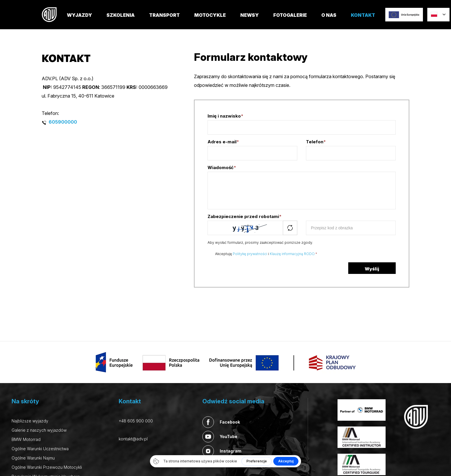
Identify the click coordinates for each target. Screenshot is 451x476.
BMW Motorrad (26, 439)
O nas (336, 21)
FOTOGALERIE (297, 21)
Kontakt (370, 21)
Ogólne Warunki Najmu (33, 458)
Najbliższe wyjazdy (30, 421)
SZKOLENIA (128, 21)
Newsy (257, 21)
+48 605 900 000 (136, 421)
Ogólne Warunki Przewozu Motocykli (47, 467)
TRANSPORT (172, 21)
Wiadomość (222, 167)
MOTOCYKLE (217, 21)
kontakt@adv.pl (133, 439)
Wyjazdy (87, 21)
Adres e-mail (223, 142)
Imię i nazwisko (225, 116)
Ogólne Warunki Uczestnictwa (40, 449)
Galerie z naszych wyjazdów (39, 430)
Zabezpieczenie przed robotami (245, 216)
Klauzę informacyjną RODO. (293, 254)
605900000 (63, 122)
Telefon (316, 142)
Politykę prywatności (250, 254)
